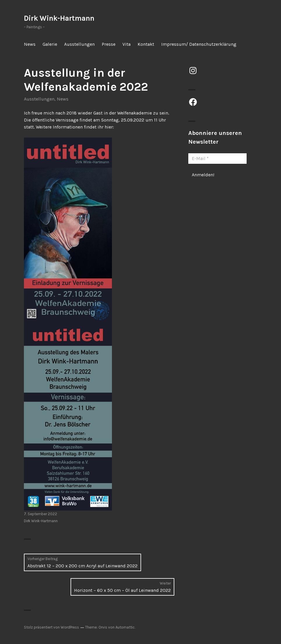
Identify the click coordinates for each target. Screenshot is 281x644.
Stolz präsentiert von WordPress (51, 627)
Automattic (125, 627)
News (30, 44)
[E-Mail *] (217, 159)
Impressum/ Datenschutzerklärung (199, 44)
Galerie (50, 44)
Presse (109, 44)
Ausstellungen (79, 44)
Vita (127, 44)
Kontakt (146, 44)
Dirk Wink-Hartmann (59, 18)
